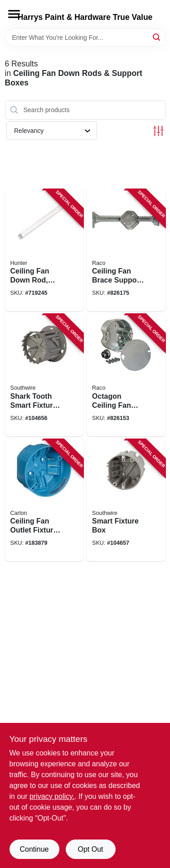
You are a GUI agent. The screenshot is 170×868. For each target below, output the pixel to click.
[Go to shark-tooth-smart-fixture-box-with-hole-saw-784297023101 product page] (44, 375)
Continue (34, 849)
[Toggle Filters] (158, 131)
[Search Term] (85, 38)
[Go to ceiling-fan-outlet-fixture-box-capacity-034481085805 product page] (44, 500)
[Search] (157, 37)
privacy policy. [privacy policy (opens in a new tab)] (52, 796)
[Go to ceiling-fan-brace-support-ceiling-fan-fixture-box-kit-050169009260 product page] (126, 250)
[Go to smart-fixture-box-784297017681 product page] (126, 500)
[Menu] (14, 14)
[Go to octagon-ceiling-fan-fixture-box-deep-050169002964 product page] (126, 375)
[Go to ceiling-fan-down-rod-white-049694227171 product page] (44, 250)
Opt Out (90, 849)
